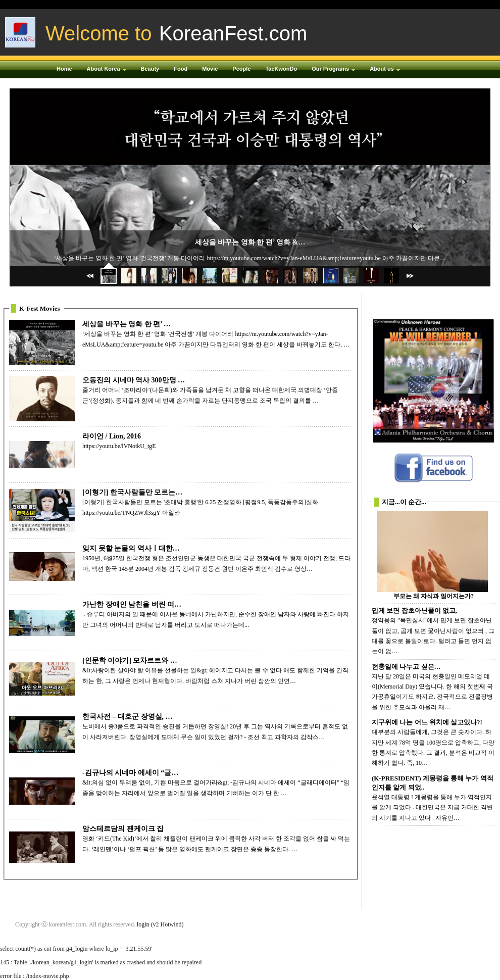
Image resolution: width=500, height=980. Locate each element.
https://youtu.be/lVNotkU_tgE (119, 446)
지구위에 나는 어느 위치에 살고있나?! (427, 722)
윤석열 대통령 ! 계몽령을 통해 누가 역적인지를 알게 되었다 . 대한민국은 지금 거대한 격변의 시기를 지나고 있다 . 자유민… (432, 807)
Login (384, 5)
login (143, 924)
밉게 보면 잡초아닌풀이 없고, (414, 610)
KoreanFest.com (233, 33)
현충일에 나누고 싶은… (406, 667)
